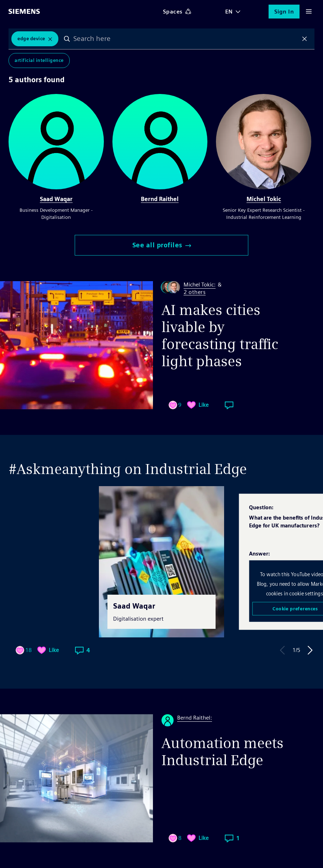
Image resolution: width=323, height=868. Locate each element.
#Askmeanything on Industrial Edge (128, 469)
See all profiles (162, 245)
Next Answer (310, 650)
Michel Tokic (264, 199)
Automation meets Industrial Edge (223, 752)
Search (67, 39)
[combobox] (186, 39)
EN (229, 12)
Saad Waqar (56, 199)
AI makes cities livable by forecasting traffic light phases (220, 336)
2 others (195, 292)
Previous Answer (282, 650)
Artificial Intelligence (39, 60)
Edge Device (31, 39)
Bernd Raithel (160, 199)
